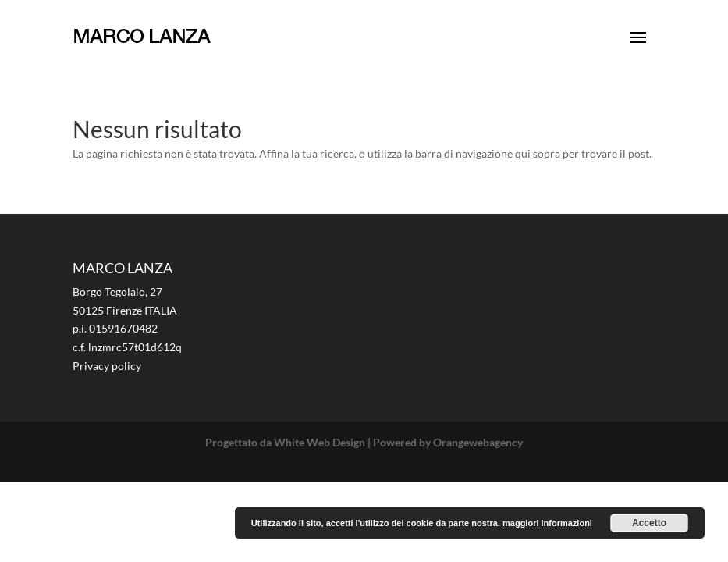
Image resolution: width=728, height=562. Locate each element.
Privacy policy (107, 366)
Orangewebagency (478, 442)
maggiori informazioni (547, 523)
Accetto (649, 523)
